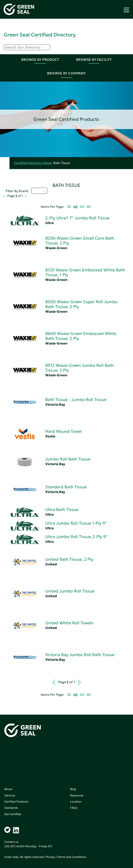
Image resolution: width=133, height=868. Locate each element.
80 (89, 207)
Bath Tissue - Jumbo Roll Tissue (76, 400)
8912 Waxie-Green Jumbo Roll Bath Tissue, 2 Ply (79, 368)
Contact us (11, 842)
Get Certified (13, 814)
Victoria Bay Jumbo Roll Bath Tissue (80, 655)
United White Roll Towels (69, 623)
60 (82, 207)
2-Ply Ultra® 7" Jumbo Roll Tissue (77, 218)
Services (10, 795)
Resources (77, 795)
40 (75, 207)
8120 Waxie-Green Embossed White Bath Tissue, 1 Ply (85, 272)
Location (76, 802)
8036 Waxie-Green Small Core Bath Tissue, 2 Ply (80, 241)
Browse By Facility (94, 60)
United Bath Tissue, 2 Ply (69, 559)
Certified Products (16, 802)
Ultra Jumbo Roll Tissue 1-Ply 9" (76, 523)
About (8, 789)
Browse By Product (40, 60)
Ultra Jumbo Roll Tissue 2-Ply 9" (76, 537)
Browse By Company (66, 73)
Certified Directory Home (33, 163)
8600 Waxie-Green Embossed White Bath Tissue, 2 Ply (81, 336)
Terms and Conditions (72, 857)
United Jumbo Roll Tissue (70, 591)
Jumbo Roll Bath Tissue (68, 459)
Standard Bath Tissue (66, 487)
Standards (11, 808)
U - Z (39, 191)
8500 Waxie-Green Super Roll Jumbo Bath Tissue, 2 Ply (81, 304)
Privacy (51, 857)
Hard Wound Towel (64, 431)
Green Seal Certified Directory (40, 35)
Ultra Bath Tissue (62, 510)
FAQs (74, 808)
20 (69, 207)
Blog (73, 789)
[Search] (27, 47)
